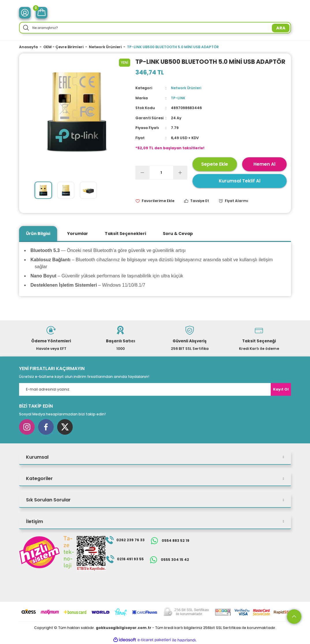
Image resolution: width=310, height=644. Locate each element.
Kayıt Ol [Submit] (281, 389)
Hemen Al (264, 164)
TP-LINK (178, 98)
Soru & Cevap (178, 233)
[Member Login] (25, 13)
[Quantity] (161, 172)
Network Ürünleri (187, 88)
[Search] (155, 28)
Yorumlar (77, 233)
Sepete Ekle (215, 164)
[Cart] (42, 13)
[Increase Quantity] (180, 172)
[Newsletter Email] (155, 389)
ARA (281, 28)
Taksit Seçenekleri (125, 233)
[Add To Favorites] (155, 201)
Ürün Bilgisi (38, 233)
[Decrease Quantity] (143, 172)
